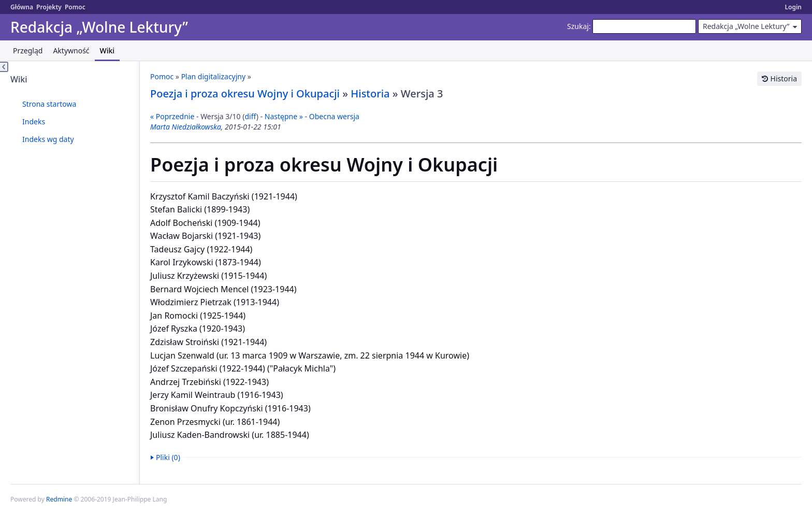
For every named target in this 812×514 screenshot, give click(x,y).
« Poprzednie (172, 116)
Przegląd (28, 51)
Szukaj (578, 26)
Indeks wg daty (48, 139)
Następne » (284, 116)
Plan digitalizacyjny (214, 76)
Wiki (107, 51)
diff (250, 116)
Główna (22, 7)
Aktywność (71, 51)
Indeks (34, 122)
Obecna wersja (334, 116)
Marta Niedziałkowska (186, 127)
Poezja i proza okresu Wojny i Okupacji (245, 94)
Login (793, 7)
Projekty (49, 7)
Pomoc (75, 7)
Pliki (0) (168, 457)
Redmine (59, 499)
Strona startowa (49, 104)
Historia (784, 78)
